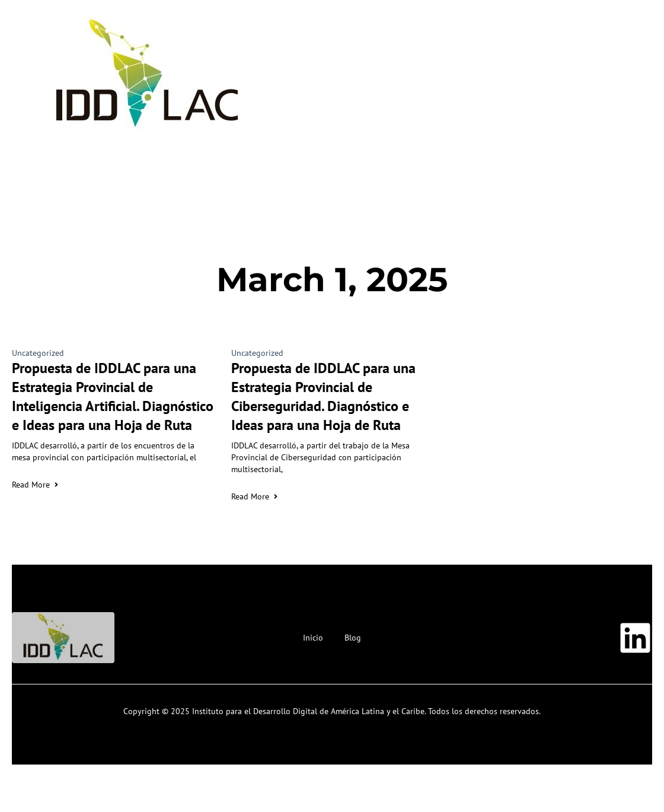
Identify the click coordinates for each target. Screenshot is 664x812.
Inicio (313, 638)
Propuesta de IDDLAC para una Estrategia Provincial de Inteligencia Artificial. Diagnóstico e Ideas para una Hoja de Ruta (113, 397)
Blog (353, 638)
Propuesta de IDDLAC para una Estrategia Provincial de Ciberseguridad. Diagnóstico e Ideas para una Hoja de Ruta (323, 397)
